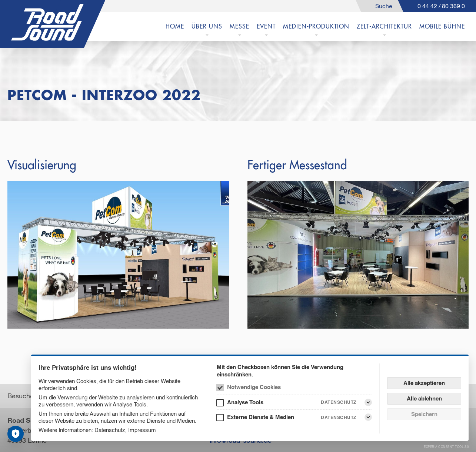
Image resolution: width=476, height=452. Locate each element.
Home (175, 26)
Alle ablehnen (424, 398)
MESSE (239, 26)
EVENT (266, 26)
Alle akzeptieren (424, 383)
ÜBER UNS (207, 26)
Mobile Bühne (442, 26)
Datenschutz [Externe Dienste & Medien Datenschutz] (339, 417)
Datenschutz (110, 430)
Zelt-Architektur (384, 26)
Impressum (142, 430)
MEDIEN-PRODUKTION (316, 26)
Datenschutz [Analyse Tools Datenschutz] (339, 402)
